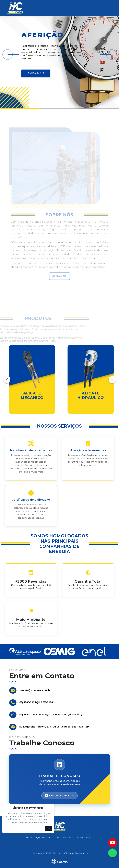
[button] (12, 55)
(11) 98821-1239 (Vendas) (34, 715)
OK (48, 828)
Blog (71, 838)
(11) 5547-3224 (28, 702)
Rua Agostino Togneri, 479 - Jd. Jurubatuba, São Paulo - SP (54, 727)
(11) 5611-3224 (45, 702)
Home (30, 838)
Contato (61, 838)
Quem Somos (44, 838)
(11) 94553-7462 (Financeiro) (65, 715)
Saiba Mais (36, 73)
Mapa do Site (85, 838)
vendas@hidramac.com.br (35, 690)
